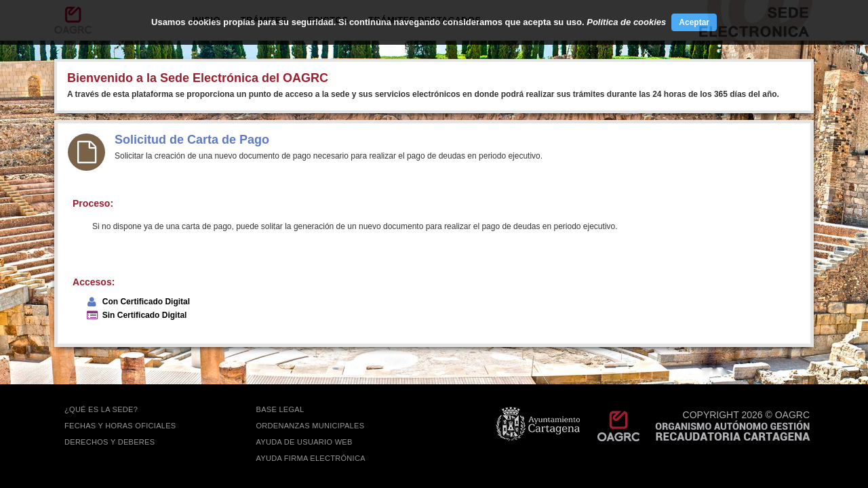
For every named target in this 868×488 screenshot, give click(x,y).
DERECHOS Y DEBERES (110, 442)
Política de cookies (626, 22)
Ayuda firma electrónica (311, 458)
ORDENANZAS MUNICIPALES (311, 426)
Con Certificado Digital (146, 302)
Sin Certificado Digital (145, 315)
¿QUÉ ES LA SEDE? (101, 409)
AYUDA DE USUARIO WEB (304, 442)
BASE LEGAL (280, 409)
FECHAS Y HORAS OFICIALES (120, 426)
